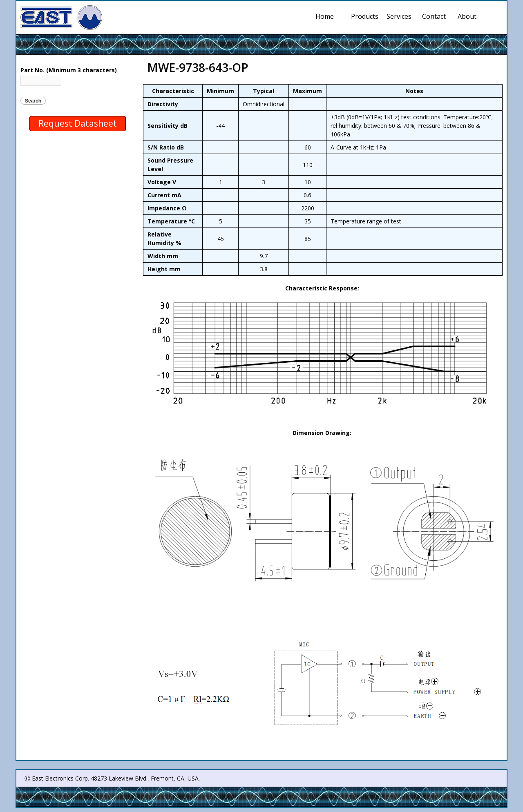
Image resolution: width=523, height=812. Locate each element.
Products (365, 16)
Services (400, 16)
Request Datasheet (78, 123)
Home (325, 16)
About (467, 16)
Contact (434, 16)
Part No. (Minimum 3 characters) (69, 70)
